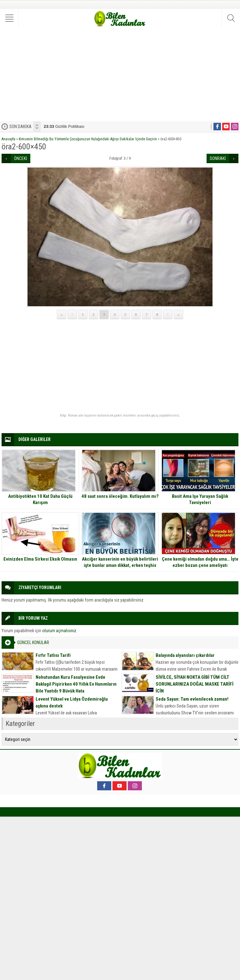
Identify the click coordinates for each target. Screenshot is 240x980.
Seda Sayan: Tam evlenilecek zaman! (192, 699)
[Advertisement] (120, 74)
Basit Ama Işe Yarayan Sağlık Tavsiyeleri (200, 499)
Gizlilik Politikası (64, 126)
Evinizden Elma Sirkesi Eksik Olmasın (40, 559)
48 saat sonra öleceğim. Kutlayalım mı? (120, 496)
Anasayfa (8, 139)
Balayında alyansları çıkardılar (185, 655)
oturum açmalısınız (59, 631)
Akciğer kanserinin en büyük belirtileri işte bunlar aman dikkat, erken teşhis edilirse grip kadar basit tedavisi (120, 565)
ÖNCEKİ (21, 158)
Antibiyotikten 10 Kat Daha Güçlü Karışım (40, 499)
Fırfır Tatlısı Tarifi (53, 655)
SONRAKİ (218, 158)
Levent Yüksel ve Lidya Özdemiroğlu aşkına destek (72, 702)
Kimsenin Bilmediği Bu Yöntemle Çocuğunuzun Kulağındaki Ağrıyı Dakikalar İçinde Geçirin (88, 139)
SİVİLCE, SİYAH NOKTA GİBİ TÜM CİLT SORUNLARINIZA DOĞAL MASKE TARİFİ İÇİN (195, 684)
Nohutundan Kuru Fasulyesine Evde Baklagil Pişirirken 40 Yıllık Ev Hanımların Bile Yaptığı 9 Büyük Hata (76, 684)
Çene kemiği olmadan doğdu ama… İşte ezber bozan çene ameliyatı (200, 562)
